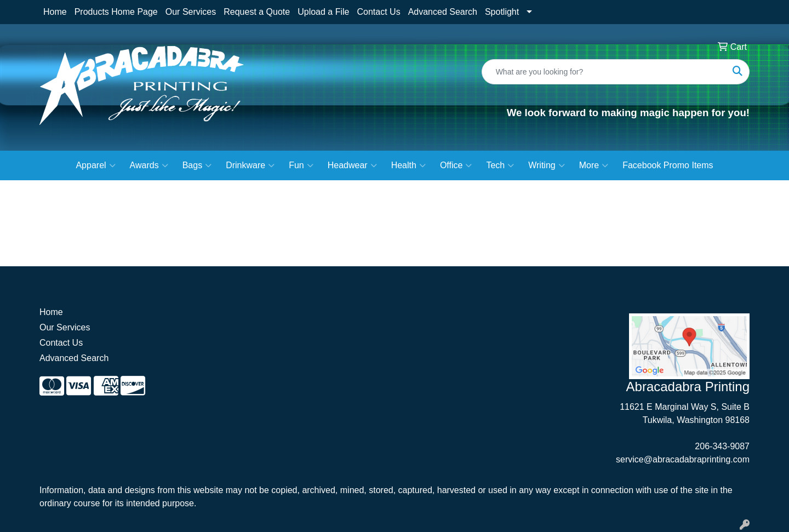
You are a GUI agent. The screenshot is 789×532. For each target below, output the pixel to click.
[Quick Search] (604, 72)
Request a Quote (257, 12)
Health (408, 165)
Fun (301, 165)
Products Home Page (116, 12)
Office (456, 165)
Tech (500, 165)
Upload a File (323, 12)
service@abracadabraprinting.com (683, 459)
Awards (149, 165)
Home (55, 12)
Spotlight (502, 12)
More (594, 165)
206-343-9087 (722, 446)
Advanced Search (443, 12)
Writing (547, 165)
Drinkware (250, 165)
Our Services (191, 12)
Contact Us (378, 12)
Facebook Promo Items (668, 165)
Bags (197, 165)
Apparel (95, 165)
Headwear (352, 165)
